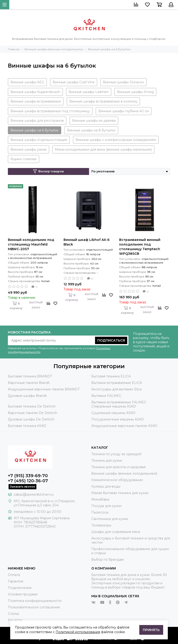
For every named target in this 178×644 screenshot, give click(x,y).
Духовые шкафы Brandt (27, 396)
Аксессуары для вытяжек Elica (116, 389)
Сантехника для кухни (110, 519)
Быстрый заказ (36, 305)
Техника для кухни (107, 460)
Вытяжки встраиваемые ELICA (117, 383)
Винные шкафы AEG (27, 82)
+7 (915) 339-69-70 (28, 476)
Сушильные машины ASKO (113, 413)
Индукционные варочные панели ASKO (124, 426)
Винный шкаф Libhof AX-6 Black (86, 242)
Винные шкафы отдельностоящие (39, 140)
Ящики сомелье (24, 159)
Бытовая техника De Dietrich (32, 406)
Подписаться (111, 340)
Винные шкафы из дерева (94, 121)
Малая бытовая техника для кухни (120, 493)
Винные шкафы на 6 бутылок (35, 130)
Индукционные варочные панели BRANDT (44, 389)
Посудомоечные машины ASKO (118, 419)
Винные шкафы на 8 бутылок (91, 130)
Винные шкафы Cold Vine (74, 82)
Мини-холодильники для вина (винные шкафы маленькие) (103, 149)
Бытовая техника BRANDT (30, 376)
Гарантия (16, 581)
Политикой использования (78, 632)
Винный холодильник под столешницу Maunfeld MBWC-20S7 (31, 244)
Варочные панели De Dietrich (33, 413)
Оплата (14, 575)
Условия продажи (23, 594)
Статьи (13, 614)
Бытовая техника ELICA (111, 376)
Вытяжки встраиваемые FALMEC (119, 402)
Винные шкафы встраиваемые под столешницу (50, 111)
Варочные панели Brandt (29, 383)
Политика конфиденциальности (35, 601)
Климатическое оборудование (117, 480)
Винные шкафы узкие (29, 149)
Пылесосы (100, 512)
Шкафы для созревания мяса (116, 532)
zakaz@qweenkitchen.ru (34, 495)
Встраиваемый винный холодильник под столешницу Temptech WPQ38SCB (140, 247)
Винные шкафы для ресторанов (37, 121)
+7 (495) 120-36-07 (28, 481)
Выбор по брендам (108, 560)
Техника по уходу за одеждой (116, 454)
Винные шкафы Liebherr (89, 92)
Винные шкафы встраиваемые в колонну (103, 101)
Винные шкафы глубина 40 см (124, 111)
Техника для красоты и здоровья (118, 467)
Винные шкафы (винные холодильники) (124, 473)
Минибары (100, 499)
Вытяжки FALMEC (106, 396)
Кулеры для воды (106, 486)
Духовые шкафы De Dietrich (31, 419)
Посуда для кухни (106, 506)
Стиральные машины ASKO (114, 406)
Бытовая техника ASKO (27, 426)
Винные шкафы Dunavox (123, 82)
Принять (151, 630)
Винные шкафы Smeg (135, 92)
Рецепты (15, 620)
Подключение (20, 588)
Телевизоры (101, 525)
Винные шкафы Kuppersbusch (35, 92)
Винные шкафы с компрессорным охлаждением (116, 140)
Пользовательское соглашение (34, 607)
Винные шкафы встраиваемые (36, 101)
